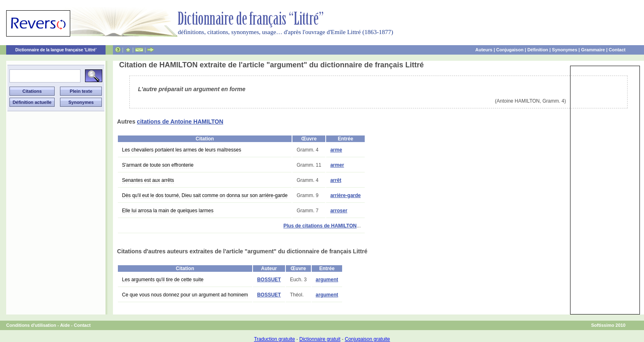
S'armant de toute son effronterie (158, 165)
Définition (538, 50)
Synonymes (565, 50)
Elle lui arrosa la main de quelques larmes (168, 211)
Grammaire (593, 50)
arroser (339, 211)
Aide (65, 325)
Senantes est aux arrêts (148, 180)
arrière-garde (345, 195)
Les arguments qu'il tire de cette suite (163, 280)
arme (336, 150)
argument (327, 280)
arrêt (336, 180)
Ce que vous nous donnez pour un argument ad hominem (185, 295)
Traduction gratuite (274, 339)
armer (337, 165)
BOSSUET (269, 280)
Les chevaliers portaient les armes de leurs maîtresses (182, 150)
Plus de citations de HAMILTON (320, 226)
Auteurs (484, 50)
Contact (617, 50)
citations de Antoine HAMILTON (180, 122)
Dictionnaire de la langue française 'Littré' (56, 50)
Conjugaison (510, 50)
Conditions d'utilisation (31, 325)
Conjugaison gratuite (367, 339)
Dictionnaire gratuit (320, 339)
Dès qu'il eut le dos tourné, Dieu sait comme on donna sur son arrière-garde (205, 195)
